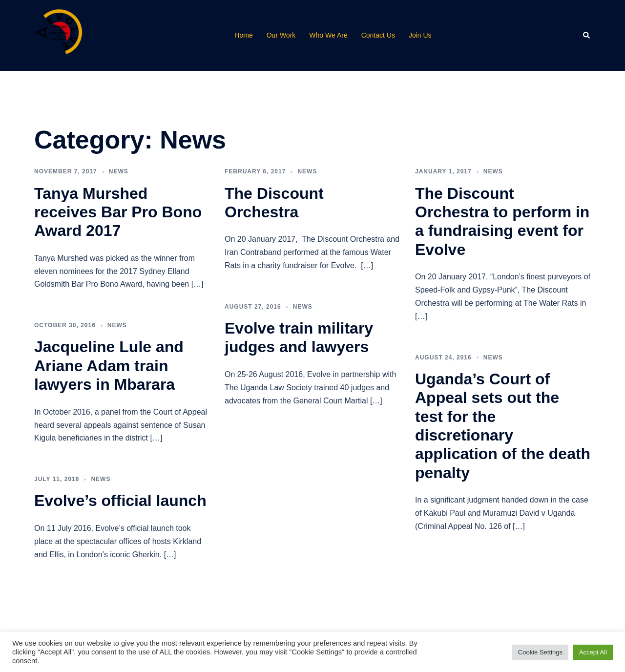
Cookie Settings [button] (540, 652)
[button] (587, 35)
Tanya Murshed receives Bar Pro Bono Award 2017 (118, 212)
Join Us (420, 35)
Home (243, 35)
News (119, 171)
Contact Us (378, 35)
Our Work (281, 35)
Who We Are (328, 35)
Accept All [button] (593, 652)
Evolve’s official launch (120, 501)
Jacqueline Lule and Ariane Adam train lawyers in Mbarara (109, 366)
